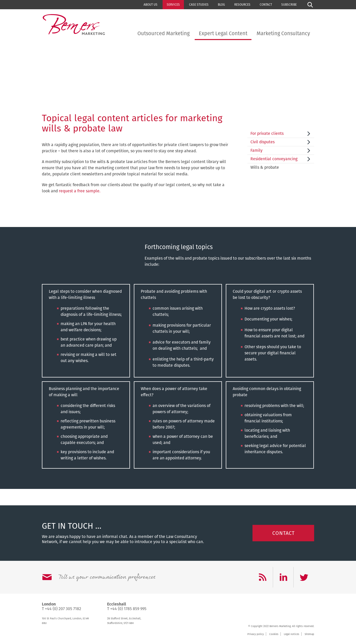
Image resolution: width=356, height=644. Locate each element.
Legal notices (292, 634)
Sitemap (309, 634)
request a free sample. (80, 191)
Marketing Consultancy (283, 33)
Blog (221, 5)
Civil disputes (263, 142)
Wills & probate (265, 167)
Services (173, 5)
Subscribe (289, 5)
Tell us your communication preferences (107, 577)
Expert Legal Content (223, 33)
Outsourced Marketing (163, 33)
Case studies (199, 5)
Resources (242, 5)
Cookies (274, 634)
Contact (266, 5)
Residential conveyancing (274, 159)
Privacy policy (256, 634)
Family (256, 150)
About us (151, 5)
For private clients (267, 133)
